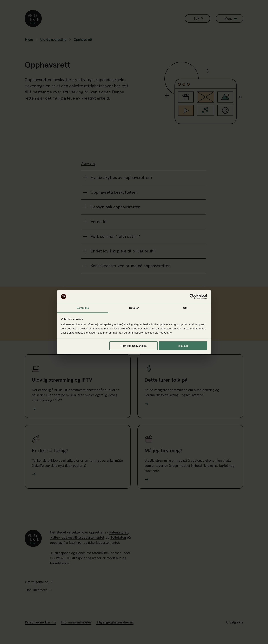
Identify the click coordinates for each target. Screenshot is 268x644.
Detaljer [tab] (134, 308)
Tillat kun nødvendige (133, 346)
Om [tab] (185, 308)
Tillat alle (183, 346)
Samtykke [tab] (83, 308)
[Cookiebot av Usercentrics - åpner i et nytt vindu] (192, 297)
